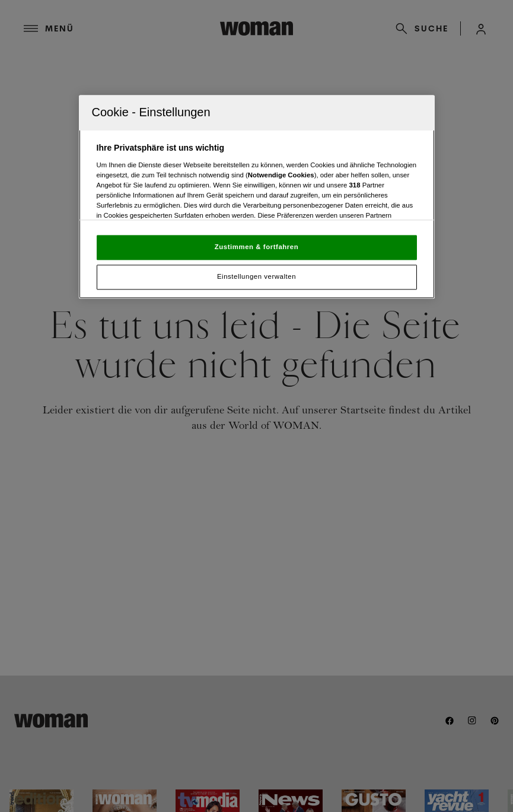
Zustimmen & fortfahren (256, 247)
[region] (257, 197)
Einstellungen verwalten (256, 277)
